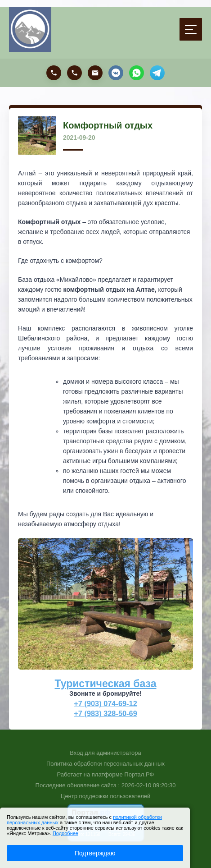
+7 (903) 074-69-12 (105, 703)
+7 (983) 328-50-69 (105, 713)
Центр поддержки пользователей (105, 796)
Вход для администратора (105, 753)
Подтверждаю (95, 853)
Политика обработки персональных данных (105, 764)
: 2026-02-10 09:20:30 (147, 785)
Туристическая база (106, 684)
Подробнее (65, 833)
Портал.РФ (139, 774)
